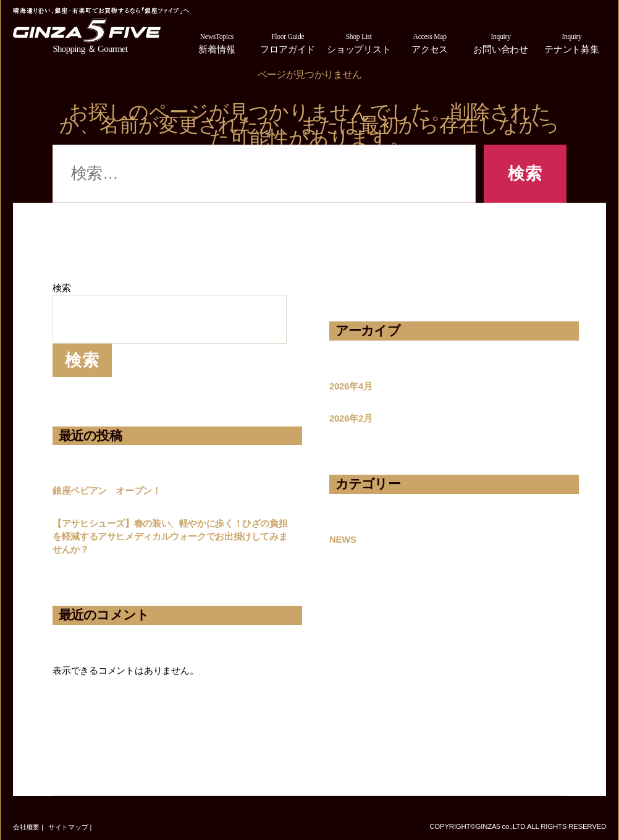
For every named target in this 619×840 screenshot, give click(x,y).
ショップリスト (359, 42)
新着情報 (217, 42)
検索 (62, 288)
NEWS (343, 540)
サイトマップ (68, 827)
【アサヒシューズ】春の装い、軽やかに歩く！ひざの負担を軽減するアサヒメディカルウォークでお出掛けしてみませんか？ (170, 537)
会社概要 (26, 827)
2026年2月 (351, 418)
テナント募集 (572, 42)
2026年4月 (351, 386)
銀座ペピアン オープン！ (107, 491)
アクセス (430, 42)
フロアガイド (288, 42)
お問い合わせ (501, 42)
